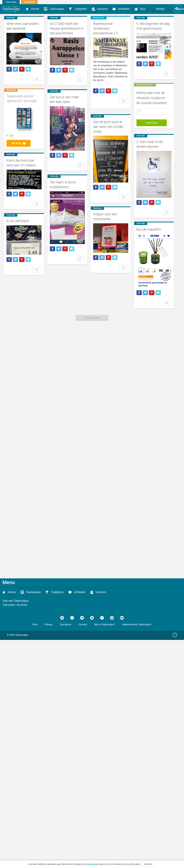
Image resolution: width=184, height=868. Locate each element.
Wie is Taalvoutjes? (105, 624)
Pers (35, 624)
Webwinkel (29, 2)
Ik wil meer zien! (92, 318)
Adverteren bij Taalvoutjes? (137, 624)
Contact (83, 624)
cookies (91, 864)
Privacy (49, 624)
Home (35, 9)
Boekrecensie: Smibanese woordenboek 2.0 (100, 94)
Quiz (143, 9)
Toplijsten (81, 9)
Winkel (160, 9)
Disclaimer (66, 624)
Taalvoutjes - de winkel (15, 605)
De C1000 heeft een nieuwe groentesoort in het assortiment (90, 28)
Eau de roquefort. (60, 518)
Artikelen (124, 9)
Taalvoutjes (11, 2)
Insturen (103, 9)
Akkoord (148, 864)
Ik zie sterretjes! (71, 485)
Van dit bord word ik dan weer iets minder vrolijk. (102, 251)
